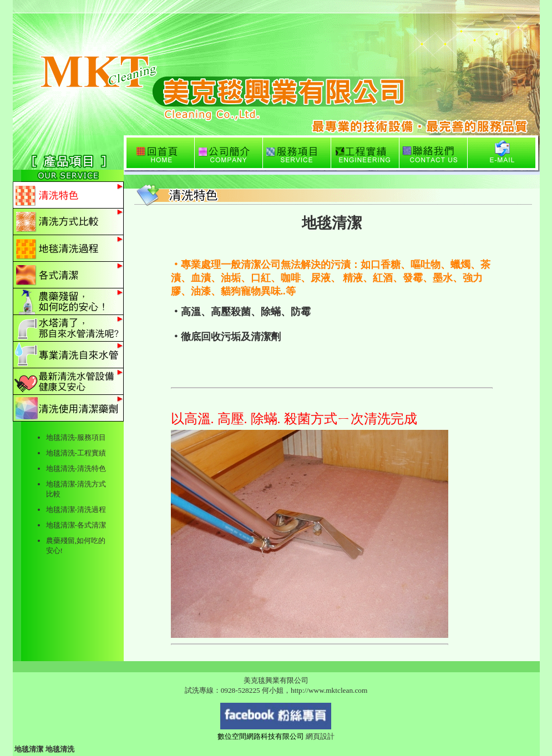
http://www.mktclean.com (329, 690)
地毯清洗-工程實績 (76, 453)
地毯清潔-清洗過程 (76, 509)
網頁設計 (320, 736)
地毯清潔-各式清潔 (76, 525)
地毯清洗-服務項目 (76, 437)
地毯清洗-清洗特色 (76, 468)
